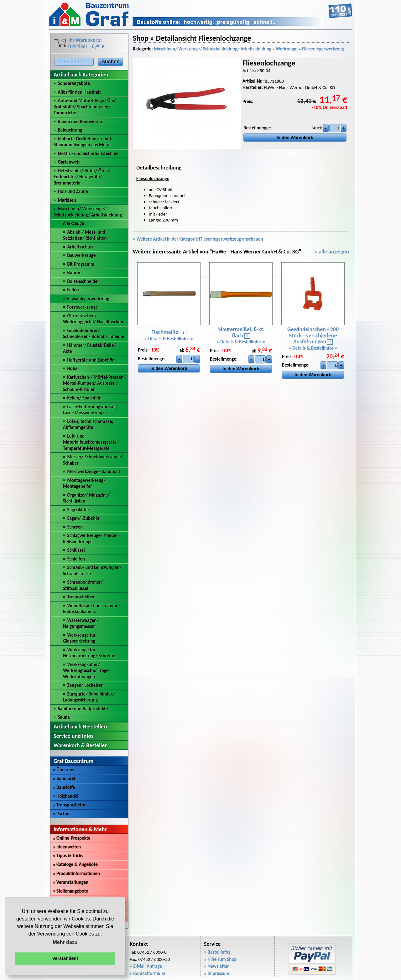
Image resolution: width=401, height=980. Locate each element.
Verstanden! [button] (65, 958)
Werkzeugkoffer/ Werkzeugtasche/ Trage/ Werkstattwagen (87, 671)
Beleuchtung (70, 130)
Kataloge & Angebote (75, 864)
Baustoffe (64, 787)
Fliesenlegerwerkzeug (88, 299)
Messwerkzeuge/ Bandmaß (94, 472)
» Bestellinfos (217, 952)
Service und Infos (73, 736)
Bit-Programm (81, 264)
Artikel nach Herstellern (81, 727)
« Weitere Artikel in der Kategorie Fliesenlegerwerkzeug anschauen (198, 239)
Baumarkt (64, 779)
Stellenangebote (70, 891)
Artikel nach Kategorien (81, 75)
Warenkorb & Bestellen (81, 745)
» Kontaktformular (148, 973)
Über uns (63, 770)
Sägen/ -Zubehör (83, 518)
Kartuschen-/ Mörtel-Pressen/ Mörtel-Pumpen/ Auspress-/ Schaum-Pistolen (94, 383)
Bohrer (74, 273)
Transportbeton (70, 805)
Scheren (75, 527)
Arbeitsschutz (80, 247)
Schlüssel (76, 550)
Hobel (73, 368)
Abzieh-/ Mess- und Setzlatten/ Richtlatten (85, 235)
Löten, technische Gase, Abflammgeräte (88, 425)
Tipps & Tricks (68, 856)
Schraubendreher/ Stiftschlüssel (83, 585)
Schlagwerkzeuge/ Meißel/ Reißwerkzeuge (91, 539)
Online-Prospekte (72, 838)
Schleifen (76, 559)
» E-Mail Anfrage (146, 966)
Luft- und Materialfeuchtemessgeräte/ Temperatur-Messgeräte (91, 442)
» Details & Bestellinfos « (169, 339)
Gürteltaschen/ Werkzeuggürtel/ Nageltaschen (93, 319)
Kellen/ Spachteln (84, 398)
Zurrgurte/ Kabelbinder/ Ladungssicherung (89, 697)
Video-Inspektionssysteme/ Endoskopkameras (92, 609)
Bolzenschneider (83, 281)
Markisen (67, 200)
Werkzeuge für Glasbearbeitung (79, 638)
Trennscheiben (81, 597)
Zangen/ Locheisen (85, 685)
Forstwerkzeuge (82, 307)
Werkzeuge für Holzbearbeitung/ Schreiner (90, 653)
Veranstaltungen (71, 882)
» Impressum (217, 973)
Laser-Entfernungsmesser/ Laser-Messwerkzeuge (91, 410)
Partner (62, 814)
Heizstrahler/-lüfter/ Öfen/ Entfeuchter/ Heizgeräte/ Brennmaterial (82, 177)
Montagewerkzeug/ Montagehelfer (84, 483)
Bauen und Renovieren (80, 122)
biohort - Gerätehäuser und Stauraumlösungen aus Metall (83, 142)
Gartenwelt (69, 162)
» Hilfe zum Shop (220, 959)
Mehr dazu (65, 942)
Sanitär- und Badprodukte (83, 709)
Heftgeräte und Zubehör (90, 360)
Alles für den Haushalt (79, 92)
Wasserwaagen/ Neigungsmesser (81, 623)
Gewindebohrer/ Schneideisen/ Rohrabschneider (94, 334)
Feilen (73, 290)
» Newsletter (216, 966)
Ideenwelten (67, 847)
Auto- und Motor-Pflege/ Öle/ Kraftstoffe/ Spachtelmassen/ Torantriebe (85, 107)
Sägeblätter (78, 510)
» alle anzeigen (332, 252)
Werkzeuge (73, 223)
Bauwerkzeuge (81, 255)
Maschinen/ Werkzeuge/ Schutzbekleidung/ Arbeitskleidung (88, 212)
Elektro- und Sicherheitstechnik (88, 154)
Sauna (64, 717)
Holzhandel (66, 796)
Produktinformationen (76, 873)
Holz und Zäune (73, 191)
